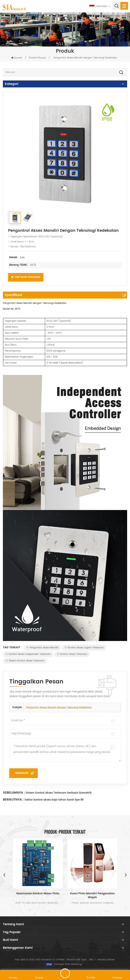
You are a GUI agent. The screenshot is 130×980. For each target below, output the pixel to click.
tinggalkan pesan (65, 973)
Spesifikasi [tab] (13, 295)
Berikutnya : (13, 800)
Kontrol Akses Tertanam (72, 654)
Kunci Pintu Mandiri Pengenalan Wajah (92, 895)
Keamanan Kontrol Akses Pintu (38, 894)
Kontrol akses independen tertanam (28, 654)
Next (126, 875)
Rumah (17, 58)
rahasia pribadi (106, 960)
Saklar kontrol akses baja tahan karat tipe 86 (54, 800)
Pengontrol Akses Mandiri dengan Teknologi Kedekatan (59, 707)
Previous (4, 875)
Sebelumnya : (14, 793)
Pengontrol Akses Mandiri (42, 648)
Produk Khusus (37, 58)
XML (91, 960)
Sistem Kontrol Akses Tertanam (25, 661)
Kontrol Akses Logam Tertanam (84, 648)
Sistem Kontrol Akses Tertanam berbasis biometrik (59, 793)
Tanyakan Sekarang (26, 277)
